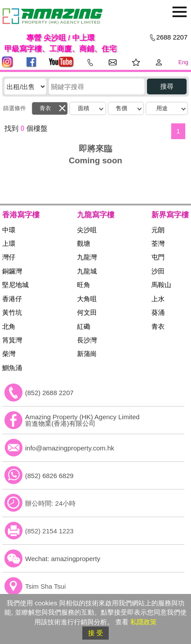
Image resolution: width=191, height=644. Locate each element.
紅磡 (84, 326)
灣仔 (9, 257)
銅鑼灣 (12, 271)
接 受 (95, 633)
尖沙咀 (87, 230)
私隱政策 (143, 622)
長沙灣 (87, 340)
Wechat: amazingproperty (63, 559)
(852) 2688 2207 (49, 393)
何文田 (87, 312)
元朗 (158, 230)
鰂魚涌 (12, 368)
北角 (9, 326)
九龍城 (87, 271)
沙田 (158, 271)
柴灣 (9, 354)
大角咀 (87, 299)
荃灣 (158, 243)
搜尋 (167, 86)
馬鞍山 (161, 285)
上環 (9, 243)
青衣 (45, 108)
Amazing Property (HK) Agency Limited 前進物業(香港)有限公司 (82, 420)
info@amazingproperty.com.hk (70, 448)
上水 (158, 299)
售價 (121, 108)
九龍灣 (87, 257)
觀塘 (84, 243)
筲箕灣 (12, 340)
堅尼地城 (15, 285)
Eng (183, 62)
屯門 (158, 257)
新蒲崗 (87, 354)
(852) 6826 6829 (49, 476)
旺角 (84, 285)
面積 (84, 108)
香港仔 (12, 299)
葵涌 (158, 312)
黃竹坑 (12, 312)
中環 (9, 230)
